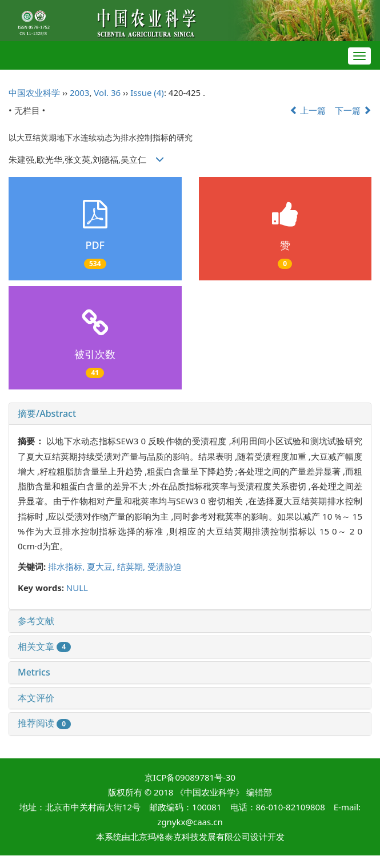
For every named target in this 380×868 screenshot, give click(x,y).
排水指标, (67, 566)
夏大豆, (102, 566)
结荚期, (132, 566)
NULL (77, 588)
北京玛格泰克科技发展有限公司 (190, 837)
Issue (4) (147, 93)
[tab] (190, 414)
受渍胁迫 (165, 566)
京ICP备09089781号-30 (190, 777)
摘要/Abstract (47, 413)
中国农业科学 (34, 93)
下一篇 (353, 110)
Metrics (34, 672)
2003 (79, 93)
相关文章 (44, 646)
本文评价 (36, 698)
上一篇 (308, 110)
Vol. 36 (107, 93)
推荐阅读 (44, 723)
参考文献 (36, 621)
